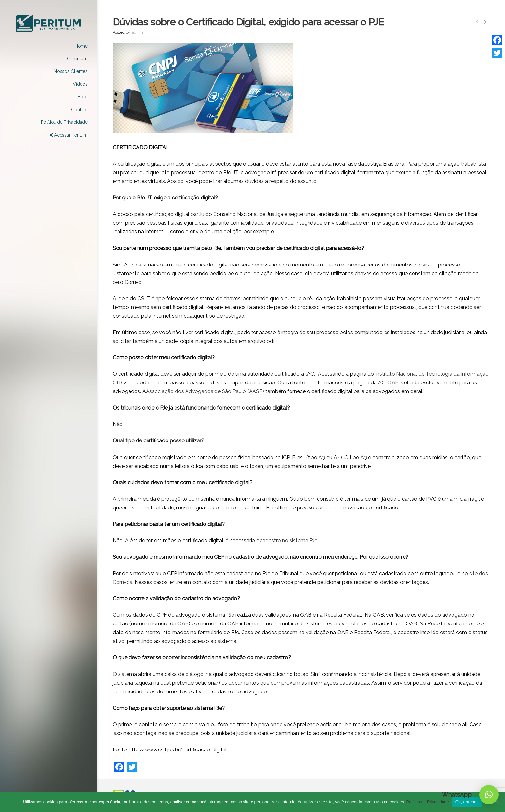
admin (138, 32)
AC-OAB (388, 383)
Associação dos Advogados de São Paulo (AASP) (205, 391)
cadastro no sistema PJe (288, 541)
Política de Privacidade (427, 802)
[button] (489, 795)
